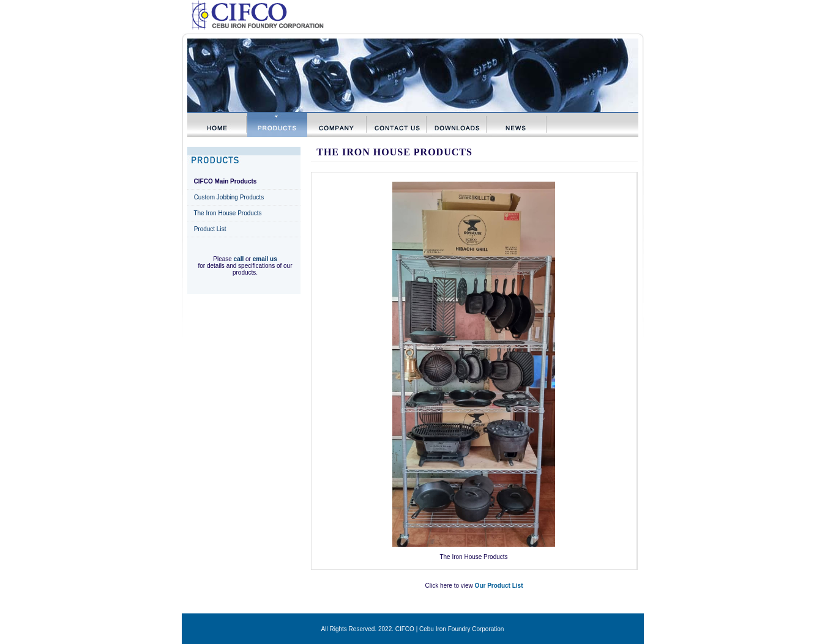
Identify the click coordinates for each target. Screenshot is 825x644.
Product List (210, 229)
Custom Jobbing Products (229, 197)
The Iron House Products (227, 213)
